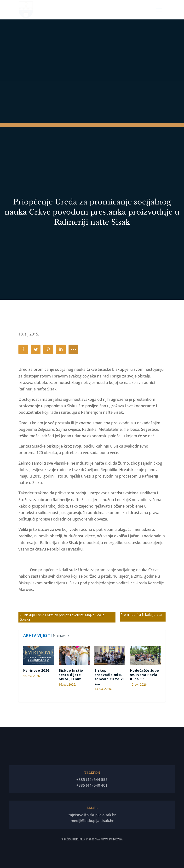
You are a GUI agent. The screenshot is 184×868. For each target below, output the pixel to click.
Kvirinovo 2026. (37, 670)
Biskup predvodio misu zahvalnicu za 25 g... (109, 677)
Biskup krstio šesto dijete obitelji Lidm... (72, 675)
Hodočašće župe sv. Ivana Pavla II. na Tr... (145, 675)
